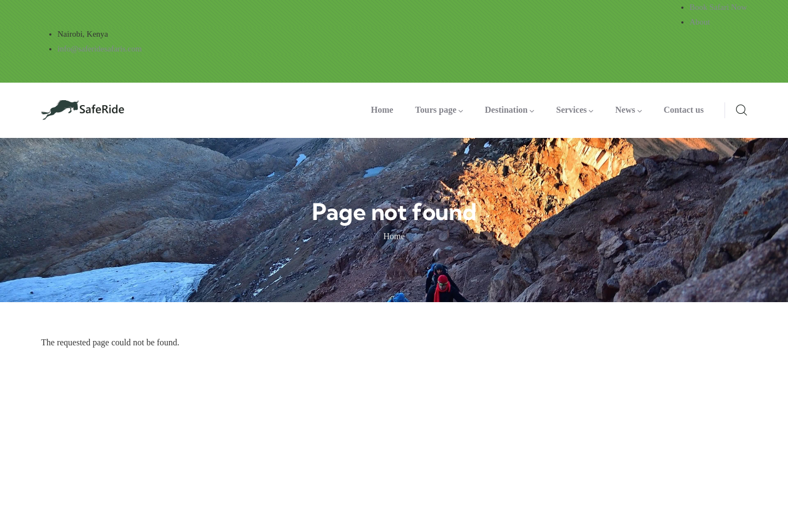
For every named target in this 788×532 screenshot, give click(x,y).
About (700, 22)
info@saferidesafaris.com (100, 49)
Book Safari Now (718, 7)
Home (394, 236)
